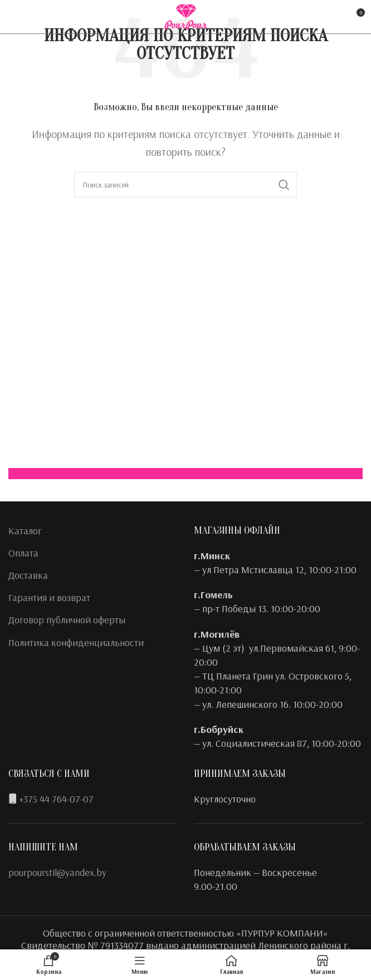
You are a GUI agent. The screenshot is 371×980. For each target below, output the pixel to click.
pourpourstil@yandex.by (57, 872)
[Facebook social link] (16, 17)
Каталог (25, 531)
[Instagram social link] (31, 17)
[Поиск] (186, 185)
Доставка (28, 575)
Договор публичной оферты (67, 620)
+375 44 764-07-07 (56, 799)
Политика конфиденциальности (76, 642)
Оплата (23, 553)
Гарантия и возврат (49, 597)
